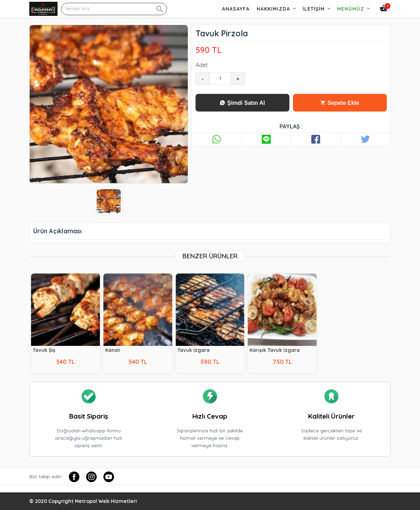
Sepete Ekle (340, 103)
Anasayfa (236, 9)
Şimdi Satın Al (242, 103)
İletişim (314, 9)
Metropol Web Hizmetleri (106, 501)
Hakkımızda (273, 9)
